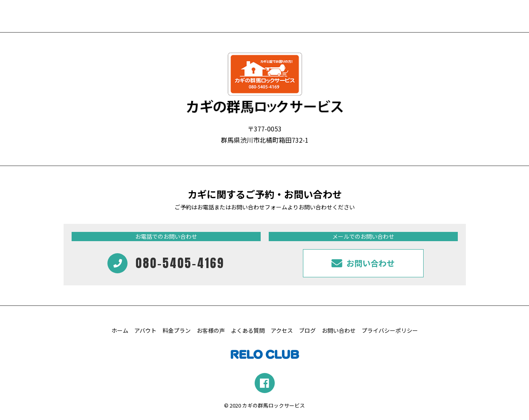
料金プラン (177, 330)
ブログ (307, 330)
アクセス (282, 330)
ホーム (120, 330)
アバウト (145, 330)
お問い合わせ (339, 330)
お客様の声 (211, 330)
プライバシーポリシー (390, 330)
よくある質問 (248, 330)
